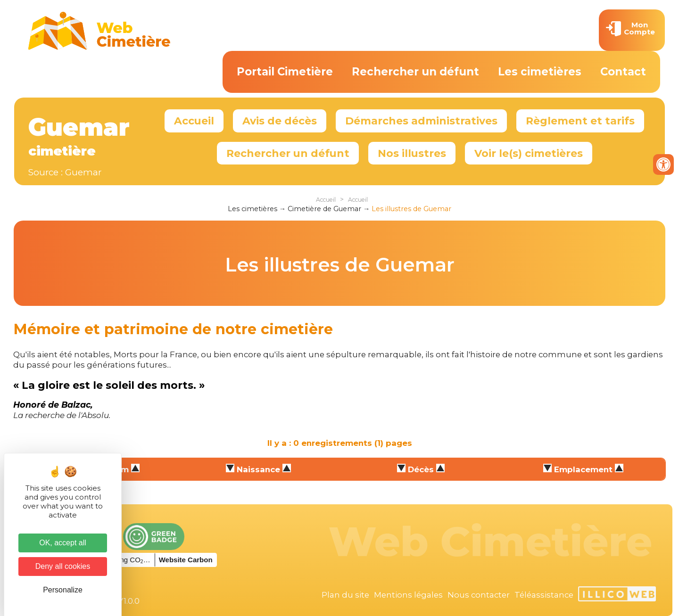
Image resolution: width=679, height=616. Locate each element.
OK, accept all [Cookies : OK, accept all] (63, 543)
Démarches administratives (421, 121)
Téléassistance (544, 595)
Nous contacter (479, 595)
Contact (623, 72)
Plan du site (345, 595)
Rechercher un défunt (415, 72)
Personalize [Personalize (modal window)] (63, 590)
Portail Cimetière (285, 72)
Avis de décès (280, 121)
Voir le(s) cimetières (529, 153)
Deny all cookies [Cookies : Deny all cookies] (63, 566)
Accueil (194, 121)
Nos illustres (412, 153)
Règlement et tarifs (580, 121)
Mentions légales (408, 595)
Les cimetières (540, 72)
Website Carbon (186, 560)
